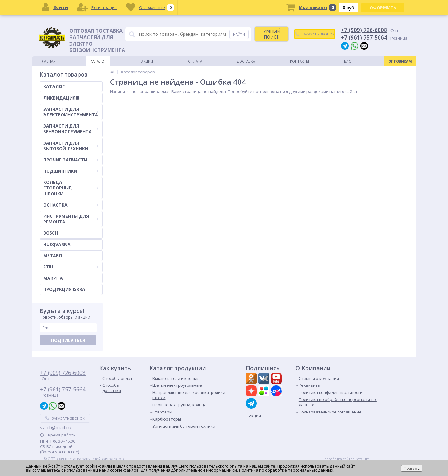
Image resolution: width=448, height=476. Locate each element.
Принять (412, 468)
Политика (249, 470)
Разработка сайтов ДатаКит (346, 459)
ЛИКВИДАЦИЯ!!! (61, 98)
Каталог (98, 61)
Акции (147, 61)
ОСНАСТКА (71, 205)
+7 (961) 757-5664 (364, 37)
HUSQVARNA (57, 244)
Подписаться (68, 340)
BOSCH (51, 233)
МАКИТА (53, 278)
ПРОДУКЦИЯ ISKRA (64, 289)
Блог (349, 61)
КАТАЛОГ (54, 86)
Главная (48, 61)
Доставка (246, 61)
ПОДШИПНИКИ (71, 171)
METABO (53, 256)
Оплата (195, 61)
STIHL (71, 267)
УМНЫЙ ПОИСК (272, 34)
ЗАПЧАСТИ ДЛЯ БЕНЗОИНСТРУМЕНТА (71, 129)
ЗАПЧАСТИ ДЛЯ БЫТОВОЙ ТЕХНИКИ (71, 146)
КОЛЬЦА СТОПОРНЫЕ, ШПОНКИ (71, 188)
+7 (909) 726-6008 (364, 30)
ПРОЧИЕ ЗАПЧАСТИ (71, 160)
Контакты (299, 61)
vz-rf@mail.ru (56, 427)
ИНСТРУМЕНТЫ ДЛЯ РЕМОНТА (71, 219)
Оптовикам (400, 61)
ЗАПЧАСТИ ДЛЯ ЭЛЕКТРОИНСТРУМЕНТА (71, 112)
